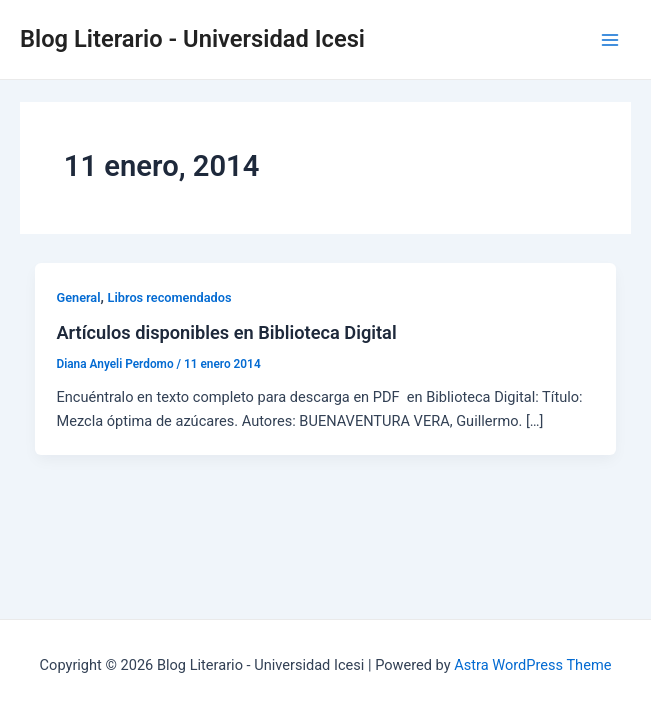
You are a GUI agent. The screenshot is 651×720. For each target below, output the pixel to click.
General (78, 297)
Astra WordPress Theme (532, 665)
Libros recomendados (170, 297)
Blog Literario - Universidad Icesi (192, 39)
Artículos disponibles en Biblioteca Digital (226, 332)
